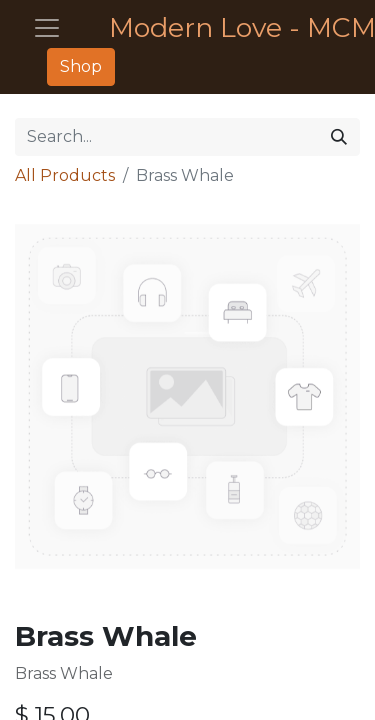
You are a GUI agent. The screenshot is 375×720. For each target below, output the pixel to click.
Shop (81, 66)
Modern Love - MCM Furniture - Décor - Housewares (226, 27)
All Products (65, 175)
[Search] (339, 137)
